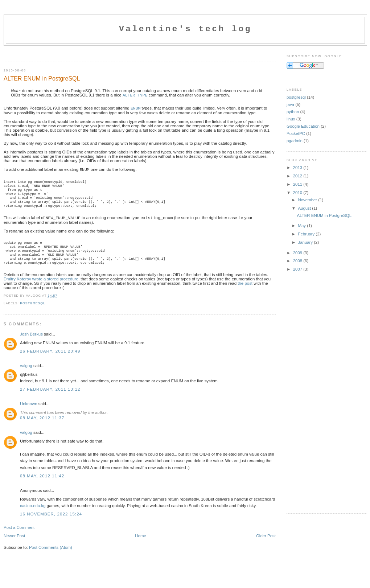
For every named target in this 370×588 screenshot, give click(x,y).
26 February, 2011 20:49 (50, 361)
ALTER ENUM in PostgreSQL (42, 79)
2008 (298, 261)
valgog (26, 375)
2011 (298, 184)
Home (141, 545)
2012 (298, 176)
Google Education (303, 126)
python (293, 112)
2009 (298, 253)
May (302, 226)
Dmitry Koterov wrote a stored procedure (41, 288)
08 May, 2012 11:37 (42, 427)
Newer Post (14, 545)
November (308, 200)
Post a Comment (19, 537)
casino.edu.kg (33, 515)
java (290, 104)
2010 (298, 193)
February (307, 234)
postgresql (32, 313)
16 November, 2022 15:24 (51, 523)
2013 (298, 168)
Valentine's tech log (185, 29)
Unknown (29, 413)
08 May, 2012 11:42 (42, 485)
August (305, 208)
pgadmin (295, 141)
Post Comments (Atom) (51, 557)
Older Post (266, 545)
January (306, 242)
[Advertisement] (89, 52)
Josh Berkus (31, 344)
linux (291, 119)
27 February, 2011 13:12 (50, 399)
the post (245, 293)
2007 (298, 269)
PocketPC (296, 133)
